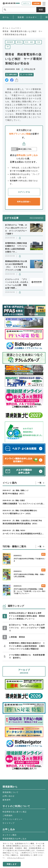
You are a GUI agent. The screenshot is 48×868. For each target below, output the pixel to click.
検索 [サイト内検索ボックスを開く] (41, 10)
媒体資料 (7, 800)
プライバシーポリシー (13, 819)
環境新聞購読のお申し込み (15, 839)
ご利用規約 (8, 815)
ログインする (24, 192)
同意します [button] (12, 864)
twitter (7, 80)
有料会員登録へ (24, 202)
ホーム (6, 28)
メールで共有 (28, 75)
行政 (39, 42)
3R (8, 47)
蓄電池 (19, 42)
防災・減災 (29, 42)
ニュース (15, 28)
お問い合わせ (9, 796)
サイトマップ (9, 823)
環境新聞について (11, 792)
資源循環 (10, 42)
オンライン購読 (10, 835)
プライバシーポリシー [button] (16, 858)
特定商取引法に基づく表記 (15, 812)
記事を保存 (13, 75)
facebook (12, 80)
